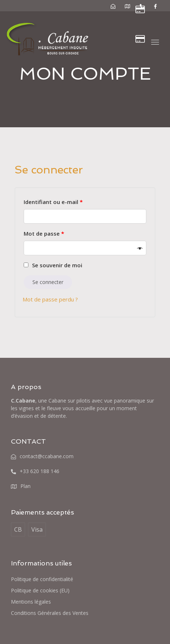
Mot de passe (44, 233)
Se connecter (48, 282)
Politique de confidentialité (42, 579)
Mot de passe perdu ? (50, 299)
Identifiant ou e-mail (53, 202)
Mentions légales (31, 602)
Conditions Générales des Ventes (50, 613)
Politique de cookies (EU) (40, 590)
